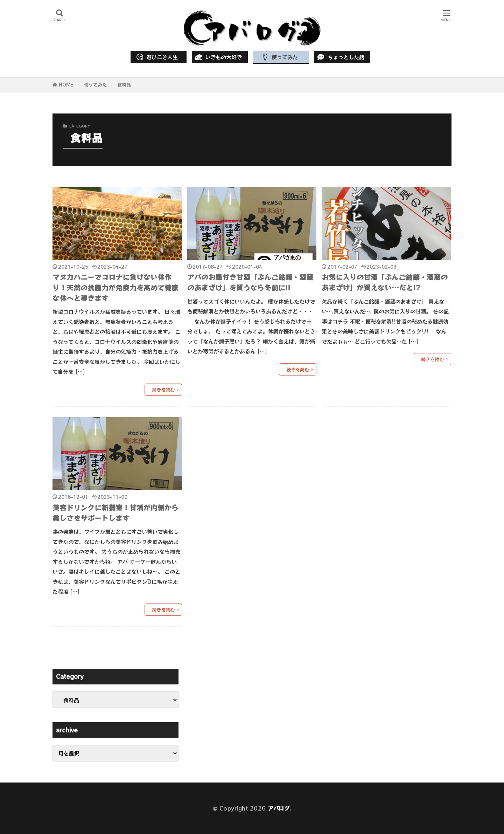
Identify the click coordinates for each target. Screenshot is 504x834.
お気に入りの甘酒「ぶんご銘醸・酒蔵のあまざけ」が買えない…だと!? (385, 282)
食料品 (124, 85)
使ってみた (279, 57)
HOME (66, 85)
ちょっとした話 (340, 57)
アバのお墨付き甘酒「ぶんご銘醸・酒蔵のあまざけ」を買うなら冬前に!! (250, 282)
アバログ (279, 808)
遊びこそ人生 (157, 57)
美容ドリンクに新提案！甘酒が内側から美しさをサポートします (115, 513)
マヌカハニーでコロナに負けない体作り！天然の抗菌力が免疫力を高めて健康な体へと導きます (115, 287)
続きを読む (163, 390)
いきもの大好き (218, 57)
